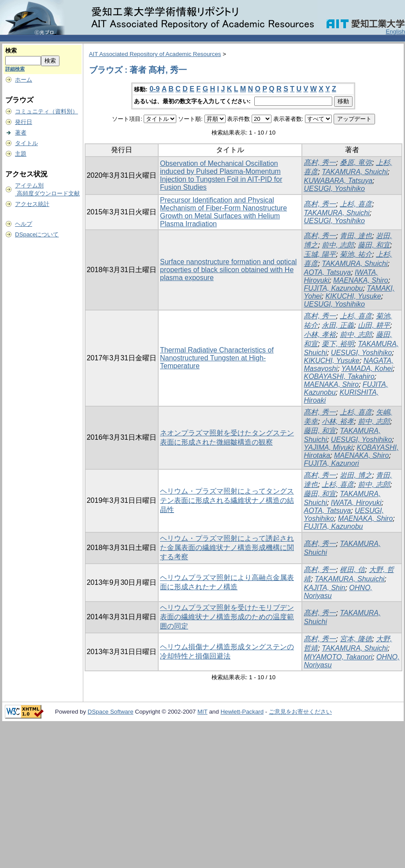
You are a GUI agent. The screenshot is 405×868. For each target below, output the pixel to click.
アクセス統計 (32, 204)
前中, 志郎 (338, 245)
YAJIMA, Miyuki (328, 447)
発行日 (24, 122)
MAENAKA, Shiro (360, 280)
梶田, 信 (352, 570)
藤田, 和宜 (374, 245)
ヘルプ (24, 224)
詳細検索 (15, 69)
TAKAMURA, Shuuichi (349, 579)
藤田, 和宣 (320, 431)
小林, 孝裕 (320, 335)
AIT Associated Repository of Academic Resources (155, 54)
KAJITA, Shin (324, 588)
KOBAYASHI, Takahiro (339, 376)
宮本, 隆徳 (356, 639)
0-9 (154, 89)
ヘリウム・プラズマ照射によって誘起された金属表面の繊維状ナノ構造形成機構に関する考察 (227, 548)
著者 (21, 133)
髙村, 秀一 (320, 163)
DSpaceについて (37, 234)
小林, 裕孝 (338, 421)
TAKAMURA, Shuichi (355, 172)
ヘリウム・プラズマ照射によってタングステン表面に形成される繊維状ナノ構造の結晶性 (227, 500)
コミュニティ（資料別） (46, 111)
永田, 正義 (338, 325)
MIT (202, 712)
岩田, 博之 (356, 475)
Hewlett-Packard (242, 712)
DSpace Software (111, 712)
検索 (11, 51)
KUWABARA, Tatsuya (338, 181)
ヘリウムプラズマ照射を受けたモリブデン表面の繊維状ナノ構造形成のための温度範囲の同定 (227, 617)
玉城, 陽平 (320, 254)
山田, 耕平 (374, 325)
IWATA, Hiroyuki (356, 503)
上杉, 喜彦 (356, 204)
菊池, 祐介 (356, 254)
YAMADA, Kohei (367, 369)
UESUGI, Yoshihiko (334, 189)
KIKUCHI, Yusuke (353, 296)
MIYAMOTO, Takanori (338, 657)
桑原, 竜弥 (356, 163)
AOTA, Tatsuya (327, 272)
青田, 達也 (356, 236)
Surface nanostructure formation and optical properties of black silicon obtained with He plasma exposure (228, 270)
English (395, 32)
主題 (21, 154)
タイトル (26, 143)
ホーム (24, 80)
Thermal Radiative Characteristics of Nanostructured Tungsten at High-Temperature (217, 358)
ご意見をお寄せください (300, 712)
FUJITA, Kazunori (331, 463)
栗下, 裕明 (338, 344)
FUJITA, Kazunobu (333, 288)
